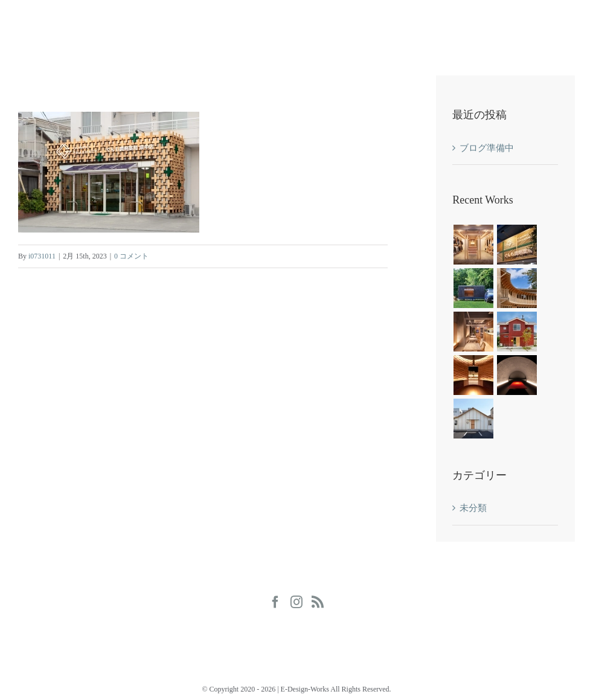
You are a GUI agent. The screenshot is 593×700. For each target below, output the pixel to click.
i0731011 (42, 256)
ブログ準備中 (487, 148)
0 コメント (131, 256)
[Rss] (318, 602)
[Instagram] (296, 602)
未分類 (473, 508)
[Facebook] (275, 602)
